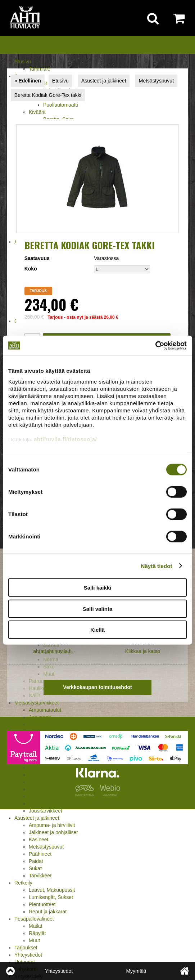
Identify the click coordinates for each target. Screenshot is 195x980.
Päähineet (40, 854)
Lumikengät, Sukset (51, 897)
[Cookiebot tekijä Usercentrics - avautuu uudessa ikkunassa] (155, 345)
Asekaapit (40, 717)
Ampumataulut (45, 710)
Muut (34, 804)
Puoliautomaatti (61, 105)
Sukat (35, 868)
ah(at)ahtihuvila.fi (52, 651)
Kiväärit (37, 112)
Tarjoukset (26, 948)
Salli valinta (98, 608)
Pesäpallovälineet (34, 919)
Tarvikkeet (40, 876)
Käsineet (38, 840)
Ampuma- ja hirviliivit (52, 825)
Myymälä (136, 971)
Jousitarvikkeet (46, 811)
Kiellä (97, 630)
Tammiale (40, 69)
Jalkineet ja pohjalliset (53, 832)
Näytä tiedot (157, 566)
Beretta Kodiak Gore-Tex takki (48, 95)
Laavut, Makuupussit (52, 890)
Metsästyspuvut (46, 847)
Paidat (36, 861)
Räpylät (37, 933)
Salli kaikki (98, 588)
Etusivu (23, 62)
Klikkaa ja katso (143, 651)
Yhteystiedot (28, 955)
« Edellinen (28, 81)
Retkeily (23, 883)
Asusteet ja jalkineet (37, 818)
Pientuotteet (42, 904)
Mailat (35, 926)
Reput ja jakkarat (48, 912)
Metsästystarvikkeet (37, 703)
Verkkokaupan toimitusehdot (97, 687)
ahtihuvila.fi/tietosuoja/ (65, 439)
